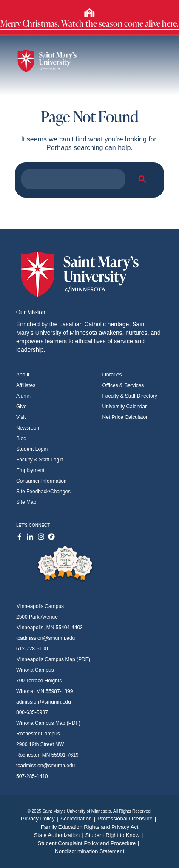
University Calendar (125, 407)
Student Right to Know (115, 835)
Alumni (24, 396)
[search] (72, 179)
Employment (30, 470)
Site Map (26, 502)
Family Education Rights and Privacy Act (90, 827)
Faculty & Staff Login (40, 460)
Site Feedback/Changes (43, 492)
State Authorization (60, 835)
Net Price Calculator (125, 417)
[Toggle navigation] (159, 55)
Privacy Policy (41, 819)
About (23, 375)
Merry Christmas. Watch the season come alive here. (89, 23)
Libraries (112, 375)
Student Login (32, 449)
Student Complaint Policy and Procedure (90, 843)
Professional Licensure (128, 819)
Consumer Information (41, 481)
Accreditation (79, 819)
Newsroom (28, 428)
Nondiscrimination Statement (90, 851)
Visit (21, 417)
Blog (21, 438)
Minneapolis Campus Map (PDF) (53, 659)
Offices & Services (123, 385)
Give (21, 407)
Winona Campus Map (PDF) (48, 723)
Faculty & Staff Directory (130, 396)
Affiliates (26, 385)
